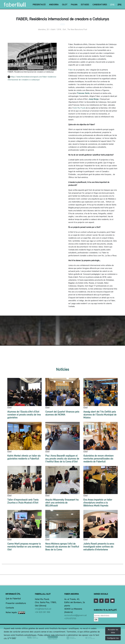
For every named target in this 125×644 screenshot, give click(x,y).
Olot (65, 5)
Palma (74, 5)
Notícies (62, 369)
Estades (85, 5)
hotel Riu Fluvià (79, 108)
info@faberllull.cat (43, 609)
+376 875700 (70, 618)
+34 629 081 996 (42, 612)
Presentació (39, 5)
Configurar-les (113, 638)
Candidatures (100, 5)
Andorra (54, 5)
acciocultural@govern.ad (75, 615)
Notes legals (15, 613)
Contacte (10, 608)
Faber (71, 70)
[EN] (120, 5)
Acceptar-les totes (113, 631)
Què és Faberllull (13, 599)
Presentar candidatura (16, 603)
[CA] (112, 5)
